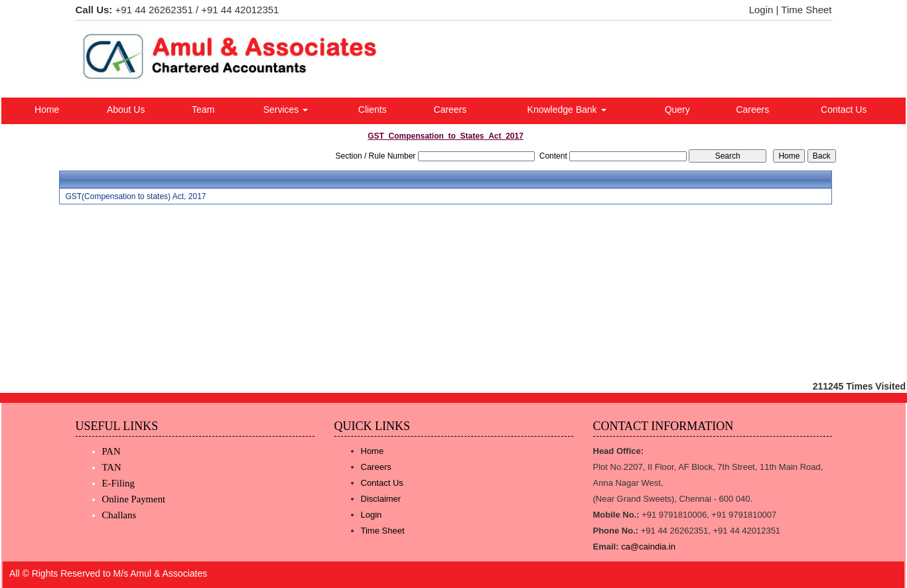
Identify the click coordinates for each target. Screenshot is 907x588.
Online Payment (134, 499)
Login (761, 10)
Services (286, 110)
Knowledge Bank (567, 110)
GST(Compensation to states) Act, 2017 (135, 196)
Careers (451, 110)
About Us (126, 110)
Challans (119, 515)
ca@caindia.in (648, 547)
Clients (373, 110)
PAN (111, 451)
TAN (112, 467)
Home (47, 110)
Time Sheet (806, 10)
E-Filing (118, 483)
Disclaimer (381, 499)
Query (677, 110)
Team (203, 110)
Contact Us (844, 110)
